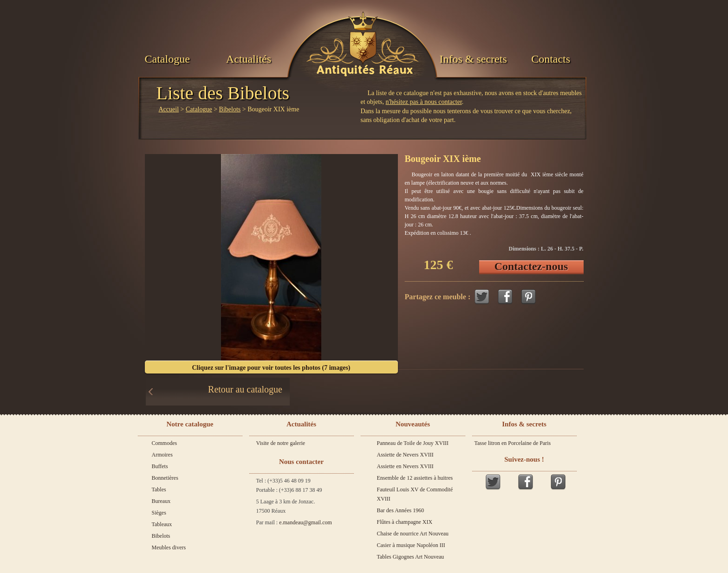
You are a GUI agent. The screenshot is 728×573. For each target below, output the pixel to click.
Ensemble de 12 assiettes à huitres (415, 478)
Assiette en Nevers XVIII (405, 466)
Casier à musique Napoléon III (411, 545)
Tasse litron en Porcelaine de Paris (513, 443)
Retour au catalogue (245, 389)
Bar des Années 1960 (401, 510)
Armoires (162, 455)
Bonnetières (165, 478)
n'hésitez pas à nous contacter (424, 102)
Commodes (165, 443)
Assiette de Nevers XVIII (405, 455)
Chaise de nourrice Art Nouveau (413, 534)
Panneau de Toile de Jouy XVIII (413, 443)
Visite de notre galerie (281, 443)
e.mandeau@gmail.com (305, 522)
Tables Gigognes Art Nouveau (411, 557)
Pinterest (528, 297)
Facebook (505, 297)
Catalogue (167, 59)
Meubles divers (169, 547)
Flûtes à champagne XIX (405, 522)
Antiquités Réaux (364, 70)
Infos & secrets (473, 59)
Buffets (160, 466)
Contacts (551, 59)
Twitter (482, 297)
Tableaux (162, 524)
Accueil (169, 109)
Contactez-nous (531, 266)
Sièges (159, 513)
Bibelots (230, 109)
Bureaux (161, 501)
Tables (159, 489)
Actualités (249, 59)
